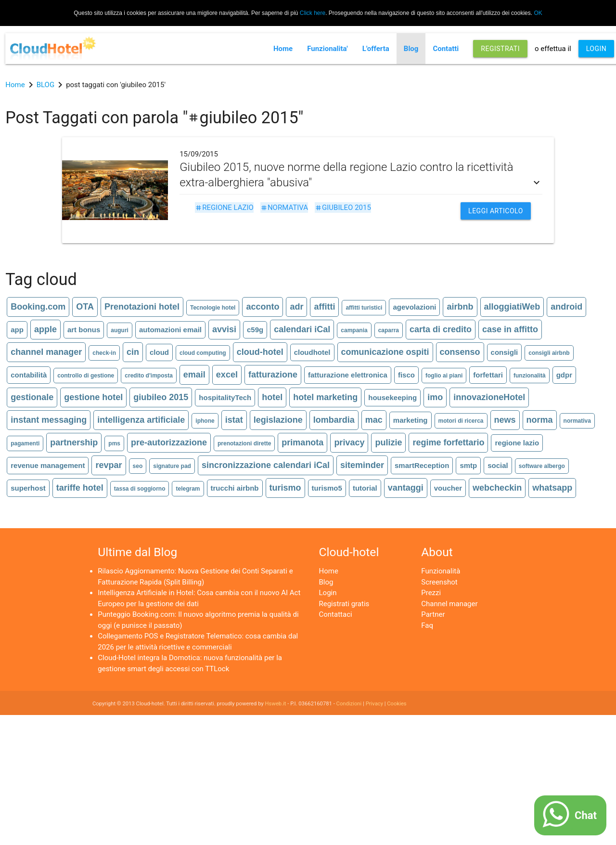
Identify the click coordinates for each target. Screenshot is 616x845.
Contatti (446, 49)
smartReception (422, 465)
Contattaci (336, 614)
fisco (406, 375)
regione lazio (224, 208)
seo (138, 466)
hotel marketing (325, 397)
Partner (433, 614)
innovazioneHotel (489, 397)
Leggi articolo (496, 211)
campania (354, 330)
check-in (104, 353)
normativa (284, 208)
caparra (389, 330)
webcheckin (497, 488)
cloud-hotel (260, 352)
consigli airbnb (549, 353)
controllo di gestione (86, 376)
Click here (313, 13)
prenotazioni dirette (244, 443)
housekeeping (392, 397)
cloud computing (203, 353)
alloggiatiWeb (512, 307)
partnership (74, 442)
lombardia (334, 420)
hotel (272, 397)
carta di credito (441, 329)
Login (328, 593)
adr (296, 307)
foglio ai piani (444, 376)
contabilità (29, 375)
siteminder (362, 465)
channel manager (46, 352)
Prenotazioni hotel (142, 307)
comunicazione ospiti (385, 352)
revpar (109, 465)
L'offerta (376, 49)
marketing (411, 420)
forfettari (488, 375)
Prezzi (431, 593)
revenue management (48, 465)
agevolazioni (414, 307)
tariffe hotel (80, 488)
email (194, 375)
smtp (468, 465)
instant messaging (49, 420)
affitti (324, 307)
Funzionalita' (327, 49)
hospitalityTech (225, 397)
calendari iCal (302, 329)
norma (540, 420)
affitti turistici (364, 308)
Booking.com (38, 307)
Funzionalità (441, 571)
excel (227, 375)
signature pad (172, 466)
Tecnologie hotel (213, 308)
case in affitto (510, 329)
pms (114, 443)
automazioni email (170, 330)
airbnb (460, 307)
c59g (255, 330)
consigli (505, 352)
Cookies (397, 704)
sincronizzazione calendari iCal (266, 465)
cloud (159, 352)
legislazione (278, 420)
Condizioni (349, 704)
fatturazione (273, 375)
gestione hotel (93, 397)
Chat (586, 815)
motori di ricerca (461, 421)
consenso (460, 352)
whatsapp (552, 488)
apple (45, 329)
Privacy (374, 704)
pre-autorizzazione (169, 442)
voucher (448, 488)
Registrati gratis (344, 604)
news (505, 420)
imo (435, 397)
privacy (349, 442)
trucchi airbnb (235, 488)
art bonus (84, 330)
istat (234, 420)
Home (283, 49)
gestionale (32, 397)
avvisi (224, 329)
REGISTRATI (500, 49)
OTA (85, 307)
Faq (427, 625)
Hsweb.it (276, 704)
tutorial (365, 488)
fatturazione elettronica (348, 375)
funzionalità (530, 376)
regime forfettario (448, 442)
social (498, 465)
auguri (120, 330)
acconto (263, 307)
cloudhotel (312, 352)
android (566, 307)
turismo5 (327, 488)
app (17, 330)
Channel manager (449, 604)
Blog (411, 49)
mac (374, 420)
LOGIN (597, 49)
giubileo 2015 (343, 208)
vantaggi (406, 488)
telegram (188, 489)
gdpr (564, 375)
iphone (205, 421)
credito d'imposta (149, 376)
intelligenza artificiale (141, 420)
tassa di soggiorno (140, 489)
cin (133, 352)
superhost (28, 488)
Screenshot (439, 582)
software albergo (542, 466)
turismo (285, 488)
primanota (302, 442)
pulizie (388, 442)
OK (538, 13)
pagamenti (25, 443)
